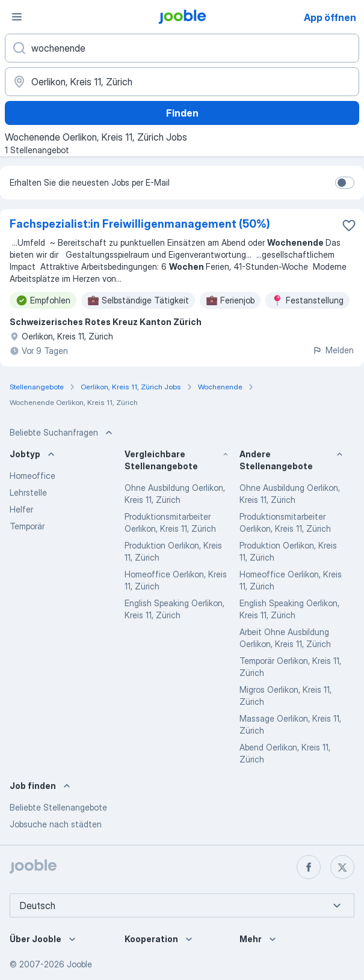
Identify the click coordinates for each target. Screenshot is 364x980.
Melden (333, 350)
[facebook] (309, 867)
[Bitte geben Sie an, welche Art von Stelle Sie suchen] (182, 48)
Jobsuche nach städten (56, 824)
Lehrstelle (28, 492)
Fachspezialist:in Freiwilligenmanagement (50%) (140, 224)
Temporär (27, 526)
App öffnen (330, 17)
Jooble (79, 964)
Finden (182, 113)
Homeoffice (32, 476)
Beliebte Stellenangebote (58, 807)
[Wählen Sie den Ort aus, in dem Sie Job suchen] (182, 82)
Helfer (21, 509)
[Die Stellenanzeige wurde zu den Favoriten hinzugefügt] (349, 225)
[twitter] (342, 867)
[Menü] (17, 17)
